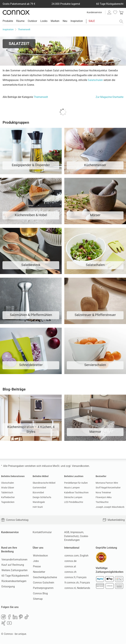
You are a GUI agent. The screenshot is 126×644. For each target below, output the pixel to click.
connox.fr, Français (75, 577)
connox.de (70, 561)
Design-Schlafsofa (42, 497)
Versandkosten (80, 466)
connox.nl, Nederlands (77, 588)
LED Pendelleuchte (74, 502)
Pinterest (21, 617)
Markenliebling (114, 520)
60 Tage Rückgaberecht (15, 576)
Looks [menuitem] (44, 21)
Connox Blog (40, 594)
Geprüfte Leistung (106, 548)
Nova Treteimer (103, 492)
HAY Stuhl (38, 507)
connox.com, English (76, 556)
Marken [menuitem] (55, 21)
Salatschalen (95, 80)
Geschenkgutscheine (45, 577)
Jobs (36, 561)
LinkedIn (15, 617)
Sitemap (37, 599)
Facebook (9, 617)
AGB (67, 532)
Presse (37, 567)
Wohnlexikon (40, 556)
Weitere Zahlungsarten (14, 570)
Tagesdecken (8, 502)
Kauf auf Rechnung (12, 565)
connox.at (70, 567)
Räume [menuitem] (20, 21)
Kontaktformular (42, 532)
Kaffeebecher (8, 497)
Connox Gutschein (43, 583)
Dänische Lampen (73, 497)
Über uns (38, 548)
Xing (3, 623)
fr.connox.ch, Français (77, 583)
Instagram (3, 617)
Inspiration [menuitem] (77, 21)
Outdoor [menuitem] (32, 21)
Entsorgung (8, 587)
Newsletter (39, 572)
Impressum (77, 532)
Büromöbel (38, 492)
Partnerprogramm (43, 588)
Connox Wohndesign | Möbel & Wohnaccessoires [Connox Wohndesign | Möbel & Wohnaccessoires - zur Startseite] (16, 12)
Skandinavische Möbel (44, 483)
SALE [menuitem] (92, 21)
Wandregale (39, 502)
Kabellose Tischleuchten (76, 492)
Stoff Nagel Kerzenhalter (108, 488)
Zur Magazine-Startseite (110, 97)
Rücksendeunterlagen (14, 581)
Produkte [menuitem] (8, 21)
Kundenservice (94, 12)
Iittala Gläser (8, 488)
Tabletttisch (7, 492)
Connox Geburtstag (15, 520)
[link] (121, 12)
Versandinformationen (14, 560)
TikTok (27, 617)
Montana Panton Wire (107, 483)
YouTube (9, 623)
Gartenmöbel (39, 488)
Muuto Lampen (72, 488)
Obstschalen (8, 483)
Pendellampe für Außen (76, 483)
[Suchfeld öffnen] (121, 22)
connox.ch (70, 572)
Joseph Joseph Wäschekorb (110, 507)
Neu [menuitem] (65, 21)
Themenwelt (41, 97)
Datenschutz (71, 536)
